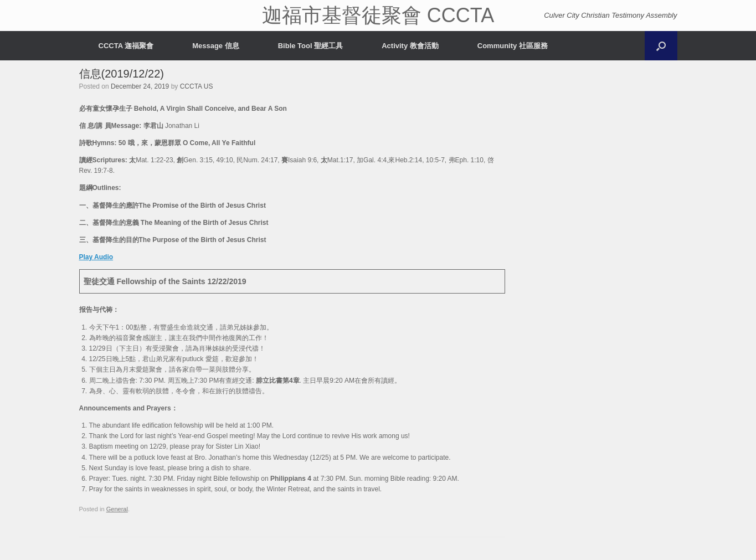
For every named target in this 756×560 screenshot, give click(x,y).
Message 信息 (216, 46)
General (117, 509)
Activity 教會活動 (410, 46)
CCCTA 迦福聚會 (126, 46)
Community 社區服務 (513, 46)
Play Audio (96, 257)
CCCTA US (197, 86)
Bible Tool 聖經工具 (310, 46)
